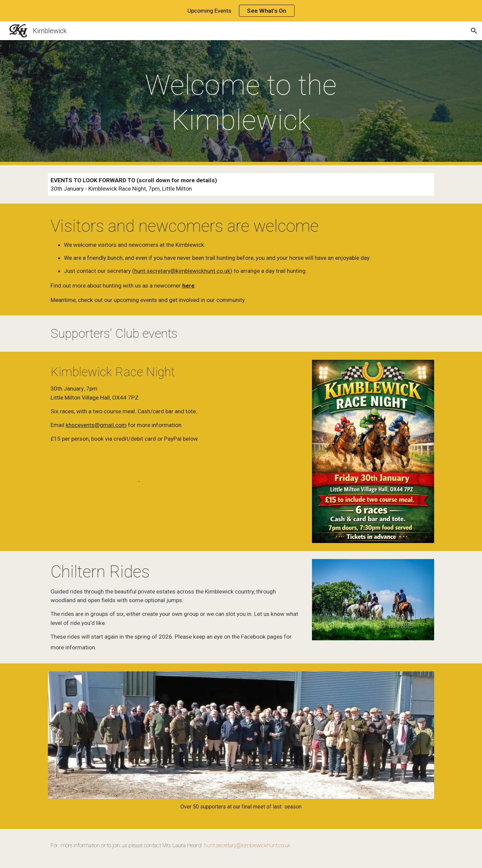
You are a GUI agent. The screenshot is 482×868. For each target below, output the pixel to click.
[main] (241, 103)
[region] (241, 11)
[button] (474, 31)
